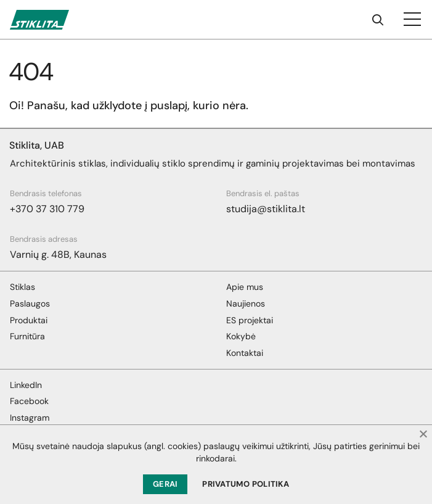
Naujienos (246, 304)
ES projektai (250, 320)
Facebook (29, 401)
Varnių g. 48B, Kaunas (58, 254)
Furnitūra (27, 336)
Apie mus (245, 287)
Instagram (30, 418)
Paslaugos (30, 304)
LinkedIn (26, 385)
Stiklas (22, 287)
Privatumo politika (246, 484)
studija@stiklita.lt (266, 209)
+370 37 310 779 (47, 209)
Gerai (165, 484)
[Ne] (423, 434)
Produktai (29, 320)
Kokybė (241, 336)
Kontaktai (245, 353)
